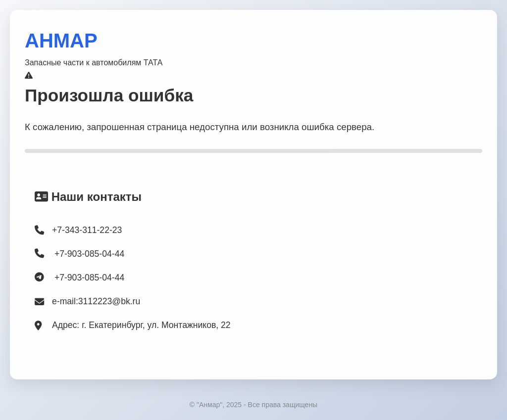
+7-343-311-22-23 (87, 230)
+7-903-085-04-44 (79, 254)
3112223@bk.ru (109, 301)
